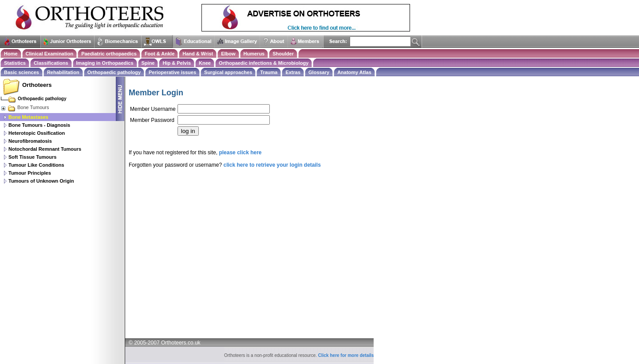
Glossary (319, 72)
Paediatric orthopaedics (109, 54)
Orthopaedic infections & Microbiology (264, 63)
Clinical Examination (50, 54)
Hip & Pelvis (177, 63)
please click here (240, 153)
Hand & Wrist (198, 54)
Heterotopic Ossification (37, 133)
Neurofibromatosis (30, 141)
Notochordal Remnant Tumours (45, 149)
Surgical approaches (228, 72)
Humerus (254, 54)
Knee (205, 63)
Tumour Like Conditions (36, 165)
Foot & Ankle (160, 54)
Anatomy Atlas (354, 72)
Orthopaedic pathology (114, 72)
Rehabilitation (63, 72)
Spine (148, 63)
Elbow (228, 54)
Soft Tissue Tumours (32, 157)
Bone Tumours (25, 107)
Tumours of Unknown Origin (41, 181)
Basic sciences (22, 72)
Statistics (15, 63)
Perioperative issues (172, 72)
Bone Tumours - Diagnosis (39, 125)
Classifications (51, 63)
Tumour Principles (30, 173)
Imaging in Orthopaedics (105, 63)
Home (11, 54)
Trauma (269, 72)
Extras (293, 72)
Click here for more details (346, 355)
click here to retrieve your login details (272, 165)
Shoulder (283, 54)
